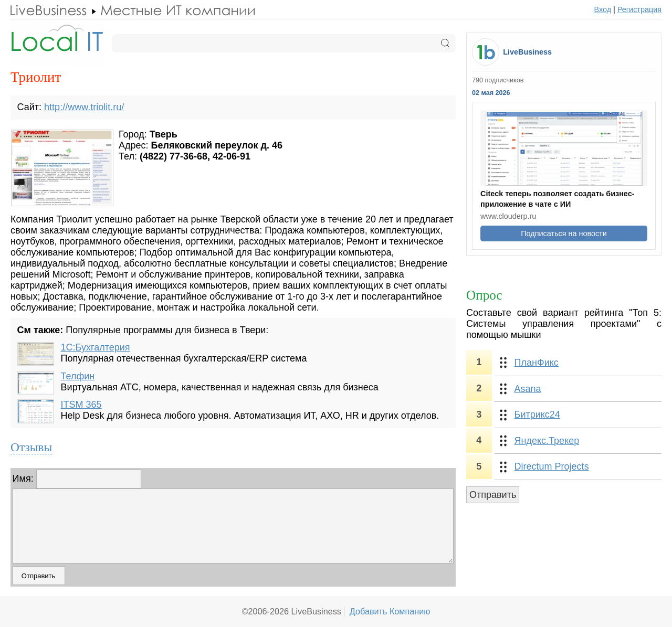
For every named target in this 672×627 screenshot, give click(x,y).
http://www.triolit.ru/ (84, 107)
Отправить (493, 495)
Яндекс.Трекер (547, 441)
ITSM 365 (81, 405)
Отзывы (31, 447)
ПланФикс (537, 363)
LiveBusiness (527, 52)
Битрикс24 (537, 415)
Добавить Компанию (390, 611)
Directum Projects (552, 466)
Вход (603, 9)
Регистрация (639, 9)
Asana (528, 389)
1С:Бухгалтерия (96, 347)
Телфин (78, 376)
